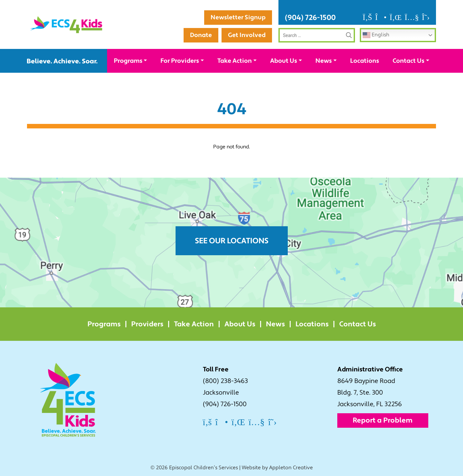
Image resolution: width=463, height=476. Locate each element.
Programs (128, 61)
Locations (365, 61)
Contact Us (409, 61)
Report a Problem (383, 420)
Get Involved (247, 35)
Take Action (235, 61)
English (376, 35)
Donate (201, 35)
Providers (147, 324)
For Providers (180, 61)
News (324, 61)
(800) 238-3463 (225, 381)
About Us (284, 61)
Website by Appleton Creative (277, 468)
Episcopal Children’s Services (204, 468)
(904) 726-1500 (310, 18)
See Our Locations (232, 241)
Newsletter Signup (238, 17)
